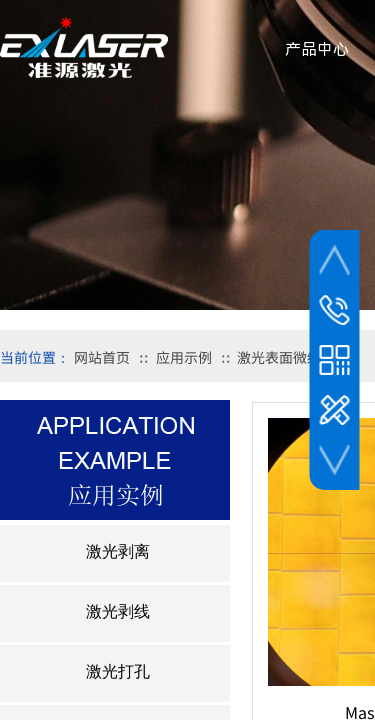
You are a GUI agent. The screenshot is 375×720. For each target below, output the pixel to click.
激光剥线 (118, 611)
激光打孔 (118, 671)
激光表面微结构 (286, 357)
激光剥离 (118, 551)
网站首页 (102, 357)
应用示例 (184, 357)
